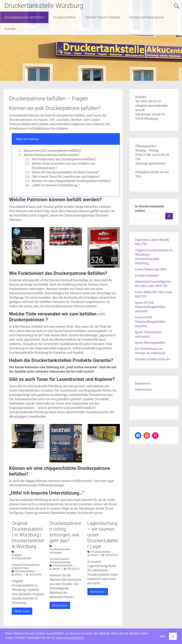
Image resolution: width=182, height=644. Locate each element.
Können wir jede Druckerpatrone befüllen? (52, 151)
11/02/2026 (35, 575)
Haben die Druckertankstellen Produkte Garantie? (65, 172)
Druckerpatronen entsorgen (60, 551)
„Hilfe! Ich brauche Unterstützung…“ (56, 185)
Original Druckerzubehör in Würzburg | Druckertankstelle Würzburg (28, 535)
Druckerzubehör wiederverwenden (60, 561)
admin (18, 575)
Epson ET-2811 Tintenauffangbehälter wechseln (150, 307)
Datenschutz (143, 390)
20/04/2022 (111, 555)
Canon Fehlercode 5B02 (151, 269)
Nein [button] (162, 636)
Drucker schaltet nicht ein (152, 359)
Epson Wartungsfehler (150, 343)
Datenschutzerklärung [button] (70, 638)
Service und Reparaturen (147, 17)
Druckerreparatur (147, 275)
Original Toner (20, 568)
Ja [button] (173, 636)
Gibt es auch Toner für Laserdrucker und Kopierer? (66, 177)
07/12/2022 (73, 569)
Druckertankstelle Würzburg (44, 6)
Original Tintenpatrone (25, 565)
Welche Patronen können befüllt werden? (51, 155)
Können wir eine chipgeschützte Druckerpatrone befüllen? (71, 181)
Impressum (143, 383)
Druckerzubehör (64, 17)
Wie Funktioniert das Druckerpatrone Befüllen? (64, 159)
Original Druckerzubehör (22, 557)
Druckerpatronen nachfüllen (24, 17)
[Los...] (169, 216)
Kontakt (10, 29)
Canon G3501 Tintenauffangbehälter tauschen (150, 322)
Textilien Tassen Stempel (102, 17)
